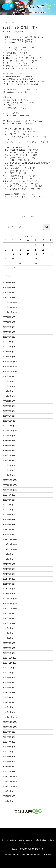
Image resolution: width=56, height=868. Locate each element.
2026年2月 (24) (9, 292)
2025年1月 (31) (9, 357)
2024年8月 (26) (9, 381)
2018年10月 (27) (10, 727)
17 (43, 254)
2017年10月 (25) (10, 786)
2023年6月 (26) (9, 451)
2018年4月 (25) (9, 757)
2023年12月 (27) (10, 421)
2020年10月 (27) (10, 608)
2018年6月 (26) (9, 747)
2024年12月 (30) (10, 362)
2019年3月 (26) (9, 702)
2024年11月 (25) (10, 367)
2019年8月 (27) (9, 678)
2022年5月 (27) (9, 515)
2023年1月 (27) (9, 475)
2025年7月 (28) (9, 327)
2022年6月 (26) (9, 510)
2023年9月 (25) (9, 436)
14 (20, 254)
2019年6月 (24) (9, 688)
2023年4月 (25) (9, 460)
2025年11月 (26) (10, 307)
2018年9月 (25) (9, 732)
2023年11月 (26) (10, 426)
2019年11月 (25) (10, 663)
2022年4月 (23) (9, 520)
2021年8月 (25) (9, 559)
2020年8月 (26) (9, 618)
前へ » (33, 216)
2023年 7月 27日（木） (21, 27)
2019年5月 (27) (9, 692)
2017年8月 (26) (9, 796)
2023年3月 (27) (9, 465)
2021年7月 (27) (9, 564)
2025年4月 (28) (9, 342)
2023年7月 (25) (9, 446)
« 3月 (13, 268)
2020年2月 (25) (9, 648)
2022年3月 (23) (9, 525)
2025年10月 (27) (10, 312)
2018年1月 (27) (9, 771)
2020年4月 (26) (9, 638)
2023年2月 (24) (9, 470)
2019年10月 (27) (10, 668)
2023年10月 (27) (10, 431)
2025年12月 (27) (10, 302)
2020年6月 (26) (9, 628)
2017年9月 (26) (9, 791)
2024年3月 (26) (9, 406)
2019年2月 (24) (9, 707)
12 (5, 254)
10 (43, 249)
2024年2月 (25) (9, 411)
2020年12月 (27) (10, 599)
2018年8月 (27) (9, 737)
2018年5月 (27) (9, 752)
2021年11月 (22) (10, 544)
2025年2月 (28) (9, 352)
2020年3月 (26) (9, 643)
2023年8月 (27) (9, 441)
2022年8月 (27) (9, 500)
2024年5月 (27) (9, 396)
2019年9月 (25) (9, 673)
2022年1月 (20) (9, 535)
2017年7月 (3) (9, 801)
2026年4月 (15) (9, 283)
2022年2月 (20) (9, 529)
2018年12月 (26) (10, 717)
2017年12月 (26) (10, 776)
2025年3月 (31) (9, 347)
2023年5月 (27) (9, 455)
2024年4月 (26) (9, 401)
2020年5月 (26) (9, 633)
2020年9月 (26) (9, 613)
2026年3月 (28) (9, 288)
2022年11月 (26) (10, 485)
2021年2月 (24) (9, 589)
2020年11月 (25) (10, 604)
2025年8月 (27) (9, 322)
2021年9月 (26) (9, 554)
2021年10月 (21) (10, 549)
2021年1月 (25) (9, 594)
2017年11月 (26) (10, 781)
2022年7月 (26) (9, 505)
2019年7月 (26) (9, 683)
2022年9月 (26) (9, 495)
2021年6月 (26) (9, 569)
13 (13, 254)
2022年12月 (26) (10, 480)
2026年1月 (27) (9, 297)
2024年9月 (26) (9, 376)
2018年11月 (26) (10, 722)
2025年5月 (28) (9, 337)
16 (36, 254)
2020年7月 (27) (9, 623)
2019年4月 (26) (9, 697)
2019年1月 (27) (9, 712)
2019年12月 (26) (10, 658)
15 (28, 254)
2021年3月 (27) (9, 584)
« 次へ (23, 216)
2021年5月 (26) (9, 574)
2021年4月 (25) (9, 579)
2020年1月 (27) (9, 653)
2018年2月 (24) (9, 767)
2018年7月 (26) (9, 742)
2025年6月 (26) (9, 332)
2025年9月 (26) (9, 317)
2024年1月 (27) (9, 416)
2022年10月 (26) (10, 490)
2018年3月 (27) (9, 762)
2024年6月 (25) (9, 391)
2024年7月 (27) (9, 386)
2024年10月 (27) (10, 372)
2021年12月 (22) (10, 539)
